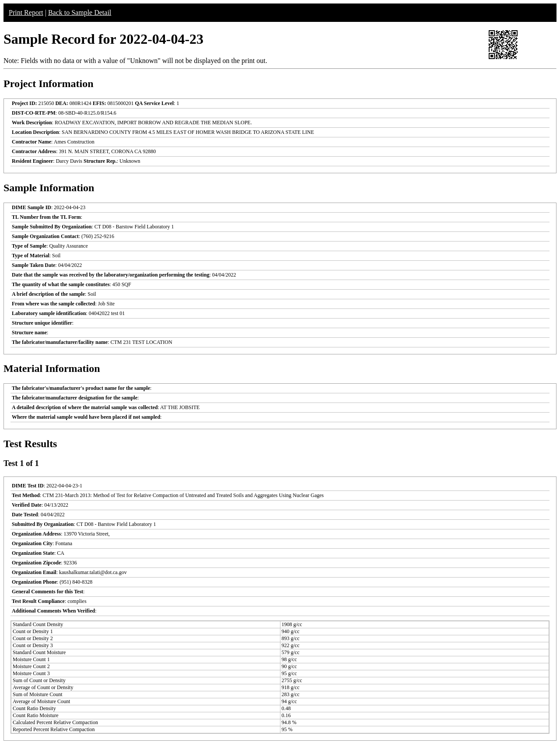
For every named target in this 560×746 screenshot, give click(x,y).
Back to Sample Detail (80, 12)
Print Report (26, 12)
